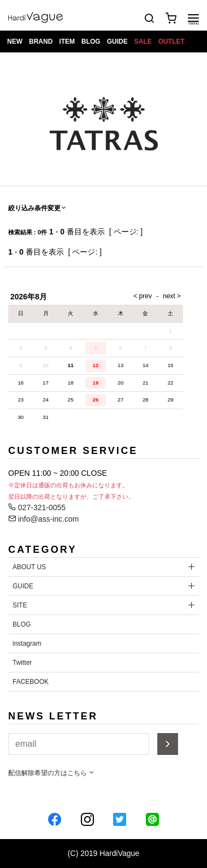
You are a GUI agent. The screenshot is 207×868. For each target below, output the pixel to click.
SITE (20, 605)
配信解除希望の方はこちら (52, 773)
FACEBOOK (31, 682)
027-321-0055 (37, 507)
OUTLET (171, 42)
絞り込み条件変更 (38, 208)
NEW (15, 42)
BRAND (41, 42)
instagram (27, 643)
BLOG (91, 42)
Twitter (22, 663)
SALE (143, 42)
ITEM (67, 42)
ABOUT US (29, 567)
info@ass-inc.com (43, 519)
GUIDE (117, 42)
